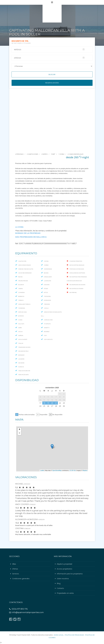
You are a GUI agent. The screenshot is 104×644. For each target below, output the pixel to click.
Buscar (52, 74)
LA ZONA (19, 227)
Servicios (16, 574)
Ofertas (15, 569)
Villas (14, 564)
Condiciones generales (21, 579)
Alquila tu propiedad (64, 564)
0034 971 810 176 (18, 609)
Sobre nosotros (63, 579)
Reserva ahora (52, 83)
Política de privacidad (74, 635)
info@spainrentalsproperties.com (26, 612)
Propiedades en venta (65, 593)
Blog (59, 583)
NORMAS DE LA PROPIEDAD (28, 233)
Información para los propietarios (70, 574)
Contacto (60, 588)
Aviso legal (59, 635)
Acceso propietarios (65, 569)
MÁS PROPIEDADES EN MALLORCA (31, 237)
